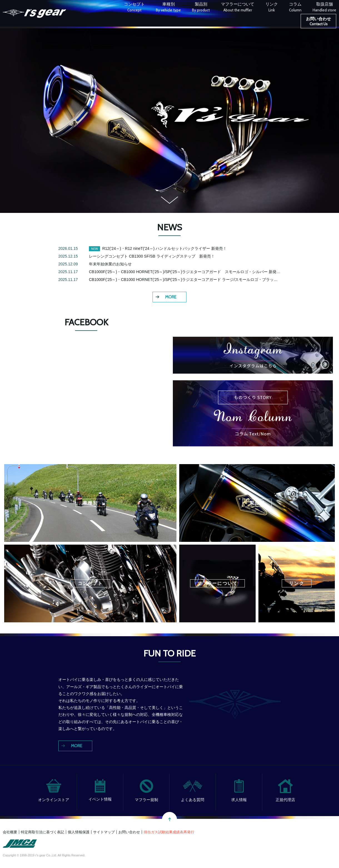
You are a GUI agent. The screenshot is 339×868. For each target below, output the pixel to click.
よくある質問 (193, 800)
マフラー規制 (146, 800)
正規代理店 (285, 800)
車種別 (168, 8)
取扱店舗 (324, 8)
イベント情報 (100, 799)
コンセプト (134, 8)
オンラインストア (54, 800)
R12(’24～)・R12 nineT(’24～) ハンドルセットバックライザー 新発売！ (164, 248)
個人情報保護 (79, 832)
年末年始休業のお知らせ (110, 264)
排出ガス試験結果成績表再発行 (169, 832)
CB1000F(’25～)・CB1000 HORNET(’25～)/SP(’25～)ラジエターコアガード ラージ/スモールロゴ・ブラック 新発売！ (193, 280)
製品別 (201, 8)
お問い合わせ (318, 22)
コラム (295, 8)
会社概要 (10, 832)
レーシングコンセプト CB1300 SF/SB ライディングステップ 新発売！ (152, 256)
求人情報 (239, 800)
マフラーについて (238, 8)
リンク (272, 8)
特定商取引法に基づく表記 (43, 832)
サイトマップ (104, 832)
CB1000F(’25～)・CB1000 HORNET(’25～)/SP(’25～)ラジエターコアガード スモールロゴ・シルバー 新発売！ (187, 272)
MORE (171, 297)
